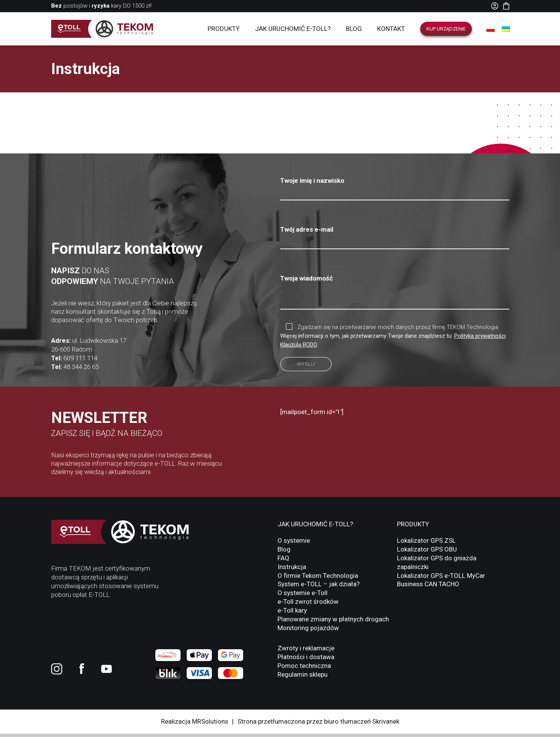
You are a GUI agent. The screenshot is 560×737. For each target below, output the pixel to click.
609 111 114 (80, 361)
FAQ (283, 561)
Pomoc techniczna (304, 669)
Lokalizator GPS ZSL (426, 544)
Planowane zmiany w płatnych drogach (333, 622)
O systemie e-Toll (303, 596)
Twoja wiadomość (395, 294)
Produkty (224, 29)
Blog (354, 29)
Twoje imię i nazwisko (395, 186)
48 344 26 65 (81, 370)
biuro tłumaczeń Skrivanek (362, 725)
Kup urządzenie (446, 29)
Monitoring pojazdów (308, 631)
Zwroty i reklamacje (306, 652)
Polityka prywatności (480, 339)
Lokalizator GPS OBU (427, 553)
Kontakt (391, 29)
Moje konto (495, 6)
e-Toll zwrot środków (308, 605)
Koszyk (506, 6)
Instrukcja (292, 570)
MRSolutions (210, 725)
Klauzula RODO (299, 348)
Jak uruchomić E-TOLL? (293, 29)
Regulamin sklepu (303, 678)
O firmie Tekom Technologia (318, 579)
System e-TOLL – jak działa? (319, 587)
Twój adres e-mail (395, 235)
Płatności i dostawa (306, 660)
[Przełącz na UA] (506, 29)
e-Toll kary (292, 614)
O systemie (294, 544)
